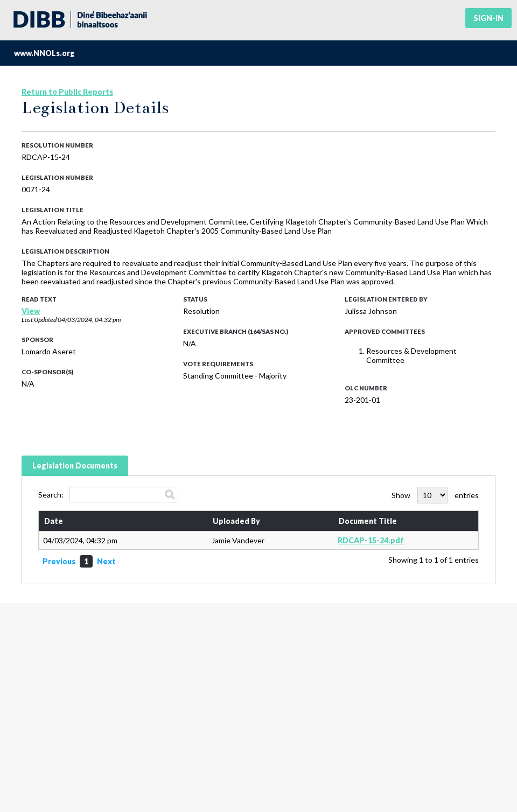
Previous (59, 561)
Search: (108, 495)
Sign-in (488, 18)
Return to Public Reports (67, 92)
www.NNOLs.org (44, 53)
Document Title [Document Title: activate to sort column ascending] (368, 521)
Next (106, 561)
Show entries (435, 495)
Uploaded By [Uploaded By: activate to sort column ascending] (236, 521)
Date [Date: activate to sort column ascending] (54, 521)
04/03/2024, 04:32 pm (89, 320)
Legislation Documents (75, 465)
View (31, 311)
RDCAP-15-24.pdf (371, 540)
